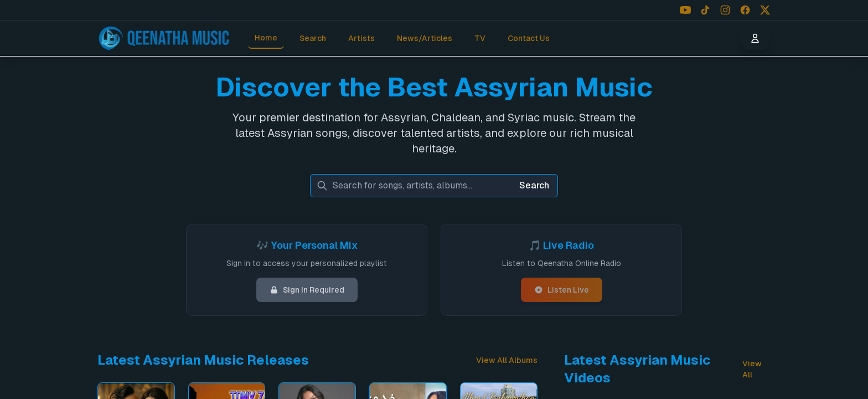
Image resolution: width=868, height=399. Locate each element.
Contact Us (529, 38)
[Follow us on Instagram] (725, 10)
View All (752, 369)
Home (266, 38)
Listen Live (562, 290)
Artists (361, 38)
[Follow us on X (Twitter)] (765, 10)
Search (313, 38)
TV (480, 38)
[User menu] (755, 38)
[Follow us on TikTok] (705, 10)
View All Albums (507, 360)
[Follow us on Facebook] (745, 10)
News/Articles (425, 38)
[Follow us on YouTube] (685, 10)
